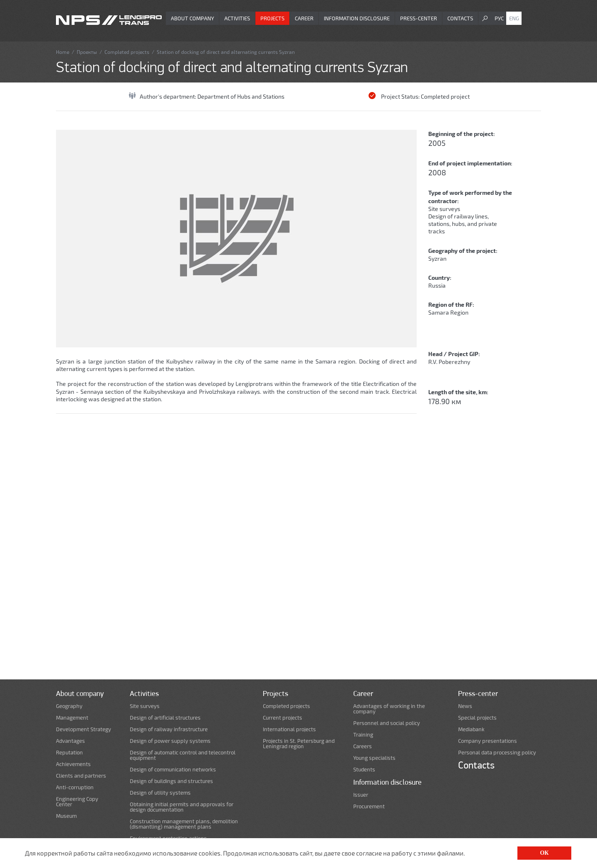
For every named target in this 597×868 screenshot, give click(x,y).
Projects (272, 18)
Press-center (419, 18)
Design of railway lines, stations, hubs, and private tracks (463, 224)
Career (304, 18)
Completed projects (127, 52)
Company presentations (488, 741)
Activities (237, 18)
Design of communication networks (173, 770)
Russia (437, 285)
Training (363, 735)
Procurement (369, 806)
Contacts (460, 18)
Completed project (445, 96)
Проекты (87, 52)
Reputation (69, 753)
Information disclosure (357, 18)
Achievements (73, 764)
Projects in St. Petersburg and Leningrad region (299, 744)
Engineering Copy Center (77, 802)
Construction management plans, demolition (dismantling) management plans (184, 824)
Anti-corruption (75, 787)
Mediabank (471, 729)
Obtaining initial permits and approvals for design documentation (182, 807)
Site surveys (444, 209)
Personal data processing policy (497, 753)
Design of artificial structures (165, 718)
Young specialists (374, 758)
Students (364, 770)
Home (63, 52)
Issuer (361, 795)
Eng (514, 18)
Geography (69, 706)
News (465, 706)
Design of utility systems (160, 793)
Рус (499, 18)
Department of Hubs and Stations (241, 96)
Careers (363, 746)
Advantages (70, 741)
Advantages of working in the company (389, 709)
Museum (66, 816)
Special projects (477, 718)
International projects (289, 729)
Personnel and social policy (387, 723)
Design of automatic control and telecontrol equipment (183, 755)
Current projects (283, 718)
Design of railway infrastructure (169, 729)
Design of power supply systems (170, 741)
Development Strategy (84, 729)
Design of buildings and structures (171, 781)
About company (192, 18)
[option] (236, 239)
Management (72, 718)
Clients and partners (81, 776)
